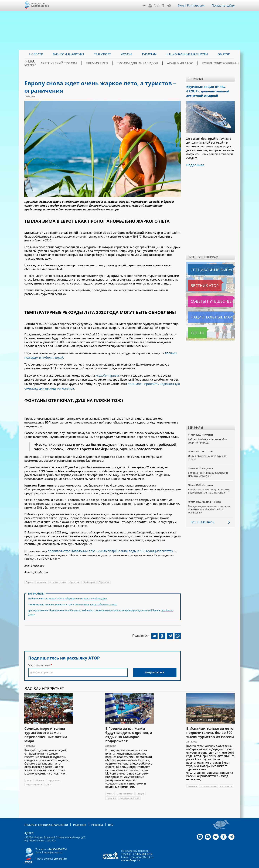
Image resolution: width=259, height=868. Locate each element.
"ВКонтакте (82, 599)
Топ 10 (193, 330)
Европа (30, 578)
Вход (182, 5)
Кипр (49, 778)
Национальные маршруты (206, 314)
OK (164, 6)
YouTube (151, 6)
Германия (105, 578)
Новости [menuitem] (36, 54)
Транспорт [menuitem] (102, 54)
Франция (75, 578)
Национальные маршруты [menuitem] (187, 54)
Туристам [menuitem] (149, 54)
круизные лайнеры (130, 791)
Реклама (90, 817)
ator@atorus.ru (53, 845)
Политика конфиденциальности (44, 817)
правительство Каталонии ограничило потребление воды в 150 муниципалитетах (105, 547)
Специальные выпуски (204, 267)
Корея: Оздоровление (218, 63)
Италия (40, 773)
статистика (227, 779)
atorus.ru (202, 865)
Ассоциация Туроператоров (40, 5)
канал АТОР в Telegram (62, 594)
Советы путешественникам (207, 298)
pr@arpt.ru (60, 851)
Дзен (145, 6)
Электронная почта (39, 658)
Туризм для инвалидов (148, 63)
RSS (102, 817)
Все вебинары (201, 519)
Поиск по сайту (224, 5)
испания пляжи (58, 578)
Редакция (74, 817)
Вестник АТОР (198, 283)
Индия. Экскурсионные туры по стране (207, 455)
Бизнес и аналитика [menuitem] (69, 54)
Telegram (170, 6)
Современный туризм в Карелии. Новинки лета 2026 (208, 472)
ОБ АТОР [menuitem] (224, 54)
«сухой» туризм (106, 374)
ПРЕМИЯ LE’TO (114, 63)
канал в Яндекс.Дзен (96, 594)
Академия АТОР (184, 63)
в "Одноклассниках (106, 599)
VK (158, 6)
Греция (141, 787)
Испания (42, 578)
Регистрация (197, 5)
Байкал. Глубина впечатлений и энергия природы (208, 438)
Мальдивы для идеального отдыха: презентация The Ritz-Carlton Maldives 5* (209, 507)
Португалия (54, 773)
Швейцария (90, 578)
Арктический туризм (82, 63)
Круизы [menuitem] (126, 54)
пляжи (29, 773)
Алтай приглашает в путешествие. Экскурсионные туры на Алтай (209, 488)
